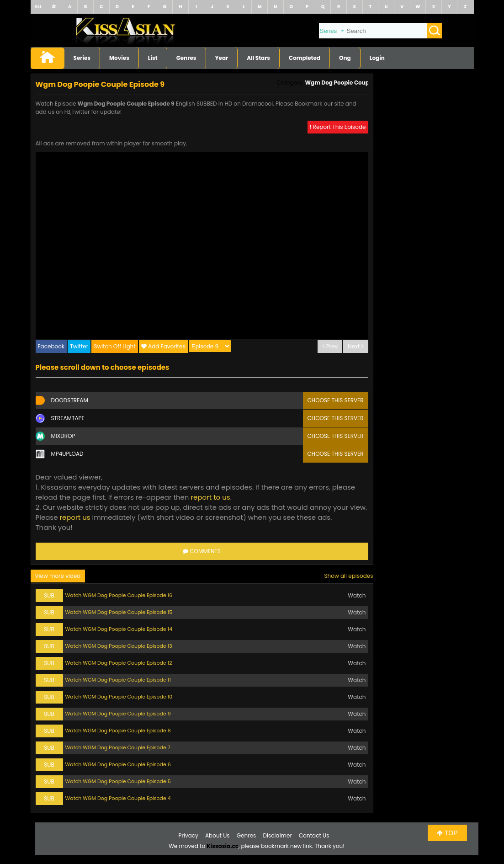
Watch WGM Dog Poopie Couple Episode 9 (118, 714)
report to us (210, 497)
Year (222, 58)
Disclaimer (278, 835)
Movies (119, 58)
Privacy (188, 835)
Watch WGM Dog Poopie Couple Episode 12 (119, 663)
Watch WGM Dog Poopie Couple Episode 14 (119, 629)
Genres (186, 58)
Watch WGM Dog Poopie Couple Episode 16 (119, 595)
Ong (345, 58)
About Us (218, 835)
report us (75, 517)
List (153, 58)
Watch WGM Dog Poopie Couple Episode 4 (118, 798)
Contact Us (314, 835)
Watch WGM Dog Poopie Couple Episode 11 (118, 680)
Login (377, 58)
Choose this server (336, 400)
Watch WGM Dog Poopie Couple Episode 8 (118, 731)
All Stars (258, 58)
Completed (305, 58)
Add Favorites (167, 346)
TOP (447, 833)
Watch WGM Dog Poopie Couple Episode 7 (118, 747)
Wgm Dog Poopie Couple (339, 83)
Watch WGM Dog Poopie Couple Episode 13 (119, 646)
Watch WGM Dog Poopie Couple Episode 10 (119, 697)
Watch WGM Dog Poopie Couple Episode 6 (118, 764)
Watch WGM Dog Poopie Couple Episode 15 (119, 612)
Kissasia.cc (223, 846)
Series (82, 58)
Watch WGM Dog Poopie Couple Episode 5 (118, 781)
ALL (38, 7)
